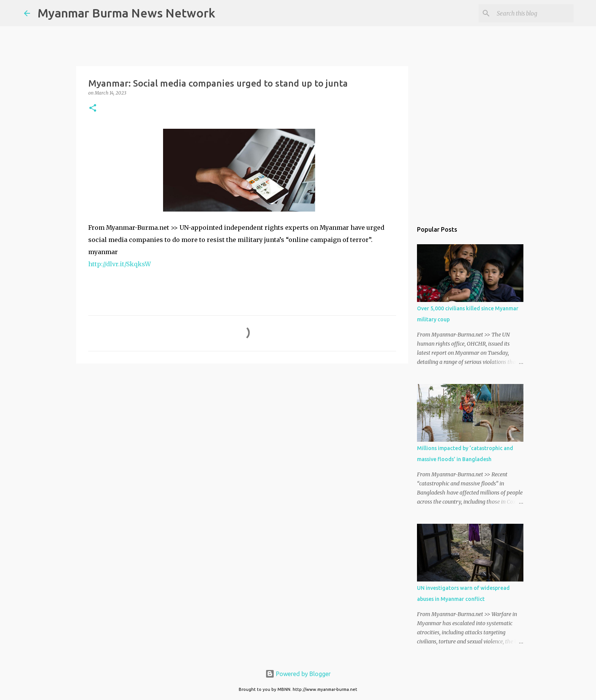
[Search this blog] (534, 13)
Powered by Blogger (298, 674)
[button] (93, 108)
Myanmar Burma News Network (126, 13)
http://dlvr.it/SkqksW (120, 264)
